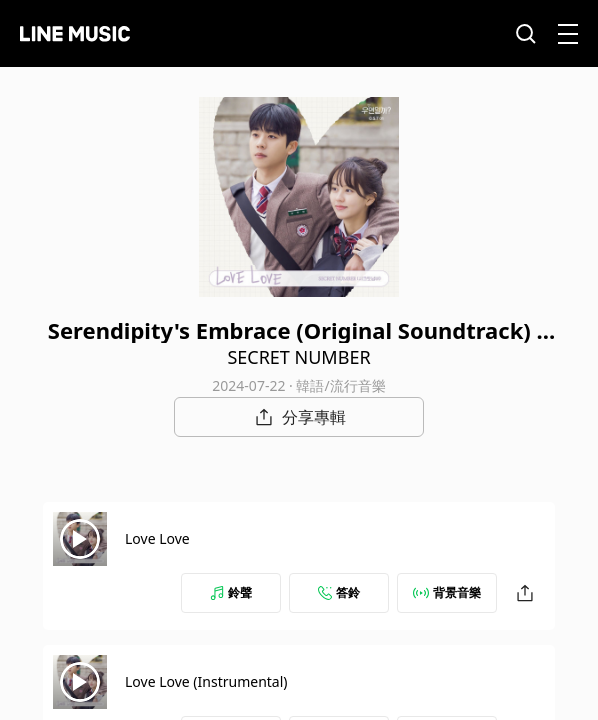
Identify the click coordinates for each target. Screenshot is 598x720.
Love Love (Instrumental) (206, 681)
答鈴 (339, 592)
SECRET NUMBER (298, 357)
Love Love (157, 538)
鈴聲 (231, 592)
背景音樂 (447, 592)
